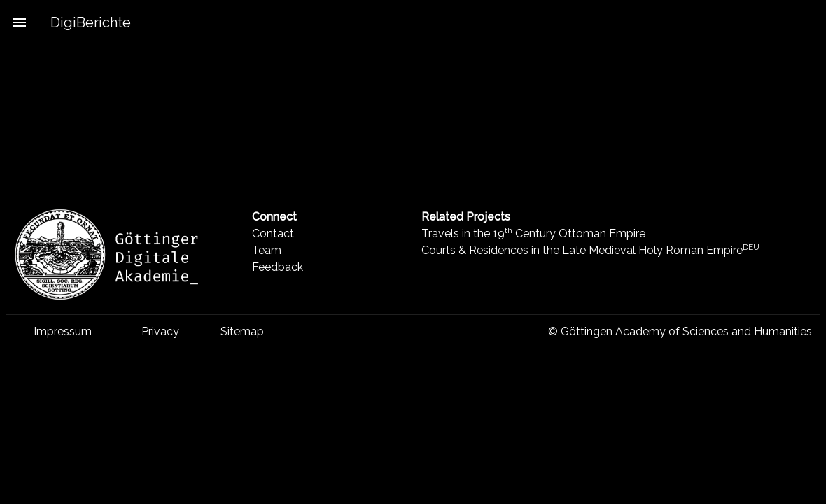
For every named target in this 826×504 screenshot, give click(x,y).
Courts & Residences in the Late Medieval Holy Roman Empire (590, 250)
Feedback (278, 267)
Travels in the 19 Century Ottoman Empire (533, 233)
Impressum (63, 331)
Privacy (160, 331)
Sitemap (242, 331)
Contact (273, 233)
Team (267, 250)
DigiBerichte (91, 22)
